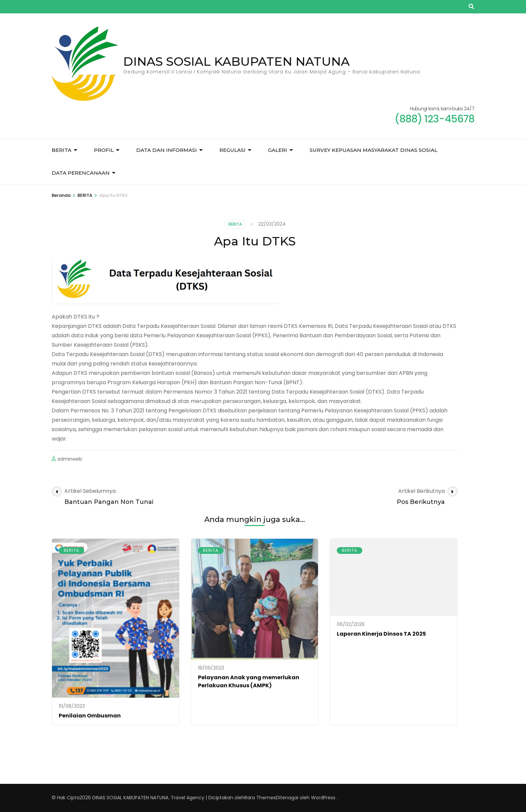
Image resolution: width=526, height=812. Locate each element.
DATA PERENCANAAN (81, 173)
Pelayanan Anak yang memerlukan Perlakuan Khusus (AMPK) (249, 681)
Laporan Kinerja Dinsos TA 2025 (381, 634)
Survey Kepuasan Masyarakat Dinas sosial (374, 150)
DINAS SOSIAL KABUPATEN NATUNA (236, 61)
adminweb (70, 459)
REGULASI (232, 150)
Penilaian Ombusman (90, 716)
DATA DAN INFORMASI (167, 150)
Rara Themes (260, 798)
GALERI (278, 150)
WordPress (323, 798)
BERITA (62, 150)
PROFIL (104, 150)
